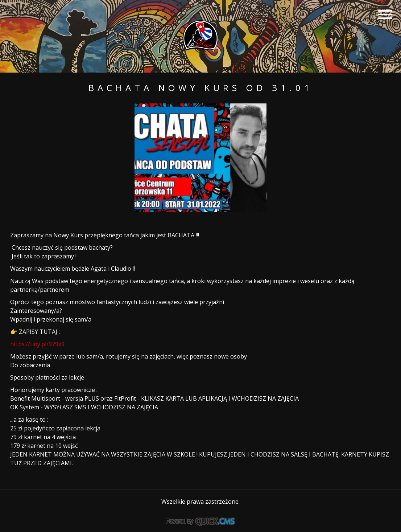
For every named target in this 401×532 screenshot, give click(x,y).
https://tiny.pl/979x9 (37, 344)
